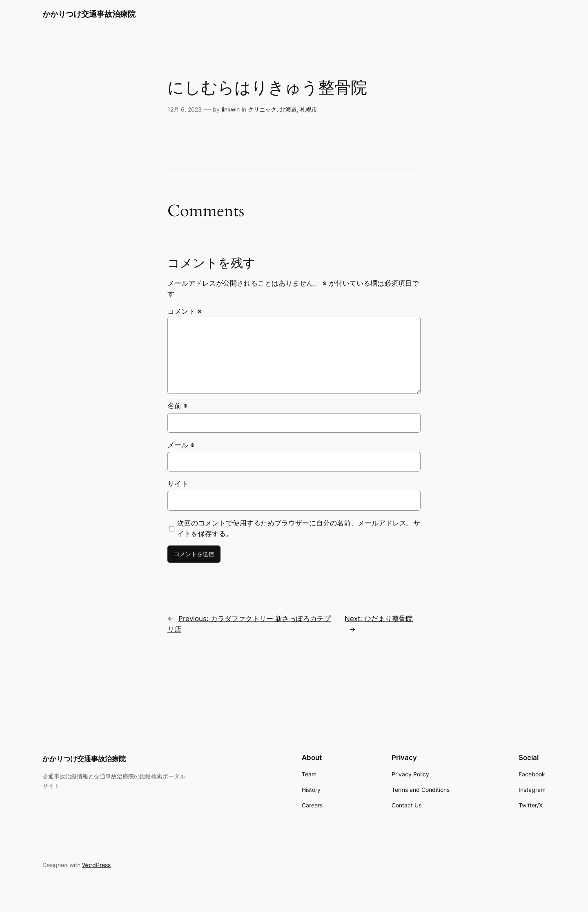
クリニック (262, 109)
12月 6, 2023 (185, 109)
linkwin (231, 109)
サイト (178, 484)
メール (181, 445)
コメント (185, 311)
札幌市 (309, 109)
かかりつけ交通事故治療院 (89, 14)
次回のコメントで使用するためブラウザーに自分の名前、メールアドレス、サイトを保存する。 (299, 528)
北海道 (288, 109)
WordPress (96, 865)
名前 (178, 406)
